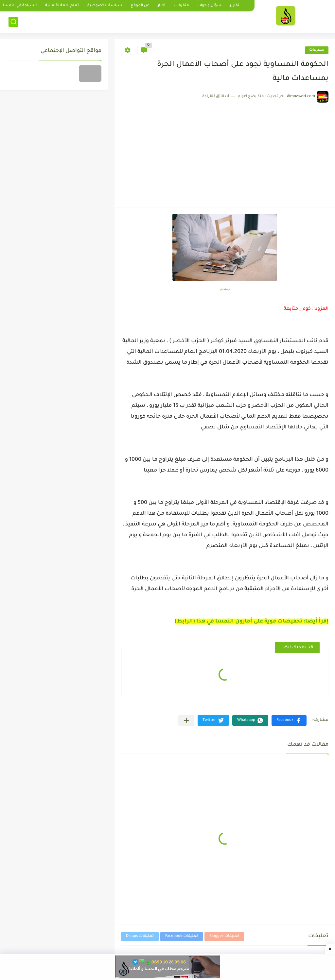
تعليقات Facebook (182, 936)
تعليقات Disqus (140, 936)
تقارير (234, 6)
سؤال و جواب (209, 6)
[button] (289, 720)
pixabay (225, 290)
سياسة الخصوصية (105, 6)
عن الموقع (140, 6)
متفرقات (181, 6)
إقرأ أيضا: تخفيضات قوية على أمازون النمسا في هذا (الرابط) (252, 622)
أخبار (161, 6)
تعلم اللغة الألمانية (62, 6)
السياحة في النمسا (20, 6)
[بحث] (13, 22)
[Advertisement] (225, 152)
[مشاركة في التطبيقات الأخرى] (186, 720)
